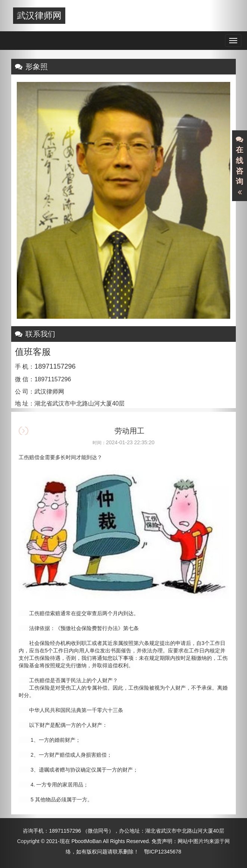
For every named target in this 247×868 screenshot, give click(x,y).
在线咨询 (240, 166)
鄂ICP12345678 (163, 852)
